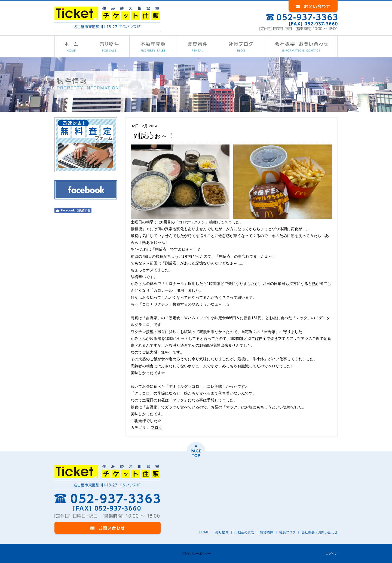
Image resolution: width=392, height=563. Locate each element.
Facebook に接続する (73, 210)
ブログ (157, 427)
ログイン (332, 553)
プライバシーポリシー (196, 553)
